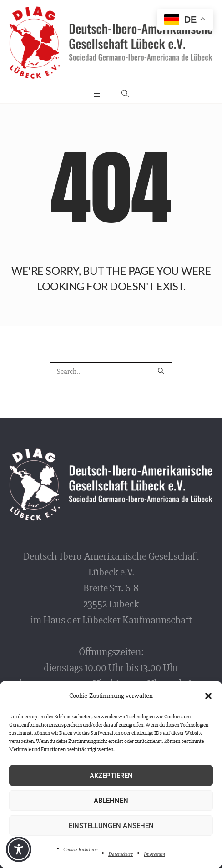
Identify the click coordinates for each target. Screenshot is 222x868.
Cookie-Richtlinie (80, 850)
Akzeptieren (111, 776)
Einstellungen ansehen (111, 826)
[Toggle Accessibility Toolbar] (19, 849)
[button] (208, 696)
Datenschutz (121, 854)
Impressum (154, 854)
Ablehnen (111, 801)
